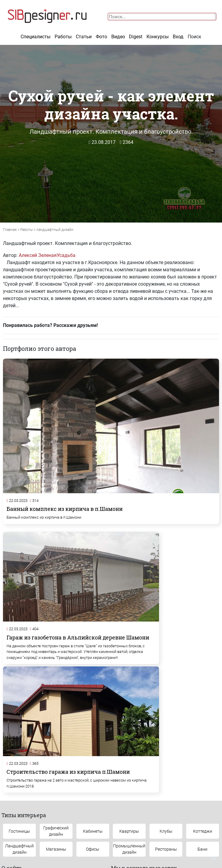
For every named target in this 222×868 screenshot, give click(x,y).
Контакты (20, 805)
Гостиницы (19, 712)
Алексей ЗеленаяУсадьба (47, 255)
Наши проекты (141, 805)
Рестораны (166, 730)
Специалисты (36, 37)
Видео (118, 37)
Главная (10, 230)
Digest (136, 37)
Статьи (84, 37)
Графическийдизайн (56, 712)
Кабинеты (93, 712)
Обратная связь (80, 805)
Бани (202, 730)
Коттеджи (203, 712)
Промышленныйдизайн (129, 730)
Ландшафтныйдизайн (19, 730)
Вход (178, 37)
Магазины (56, 730)
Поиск (195, 37)
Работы (63, 37)
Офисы (93, 730)
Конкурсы (158, 37)
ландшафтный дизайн (55, 230)
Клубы (166, 712)
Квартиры (129, 712)
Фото (101, 37)
